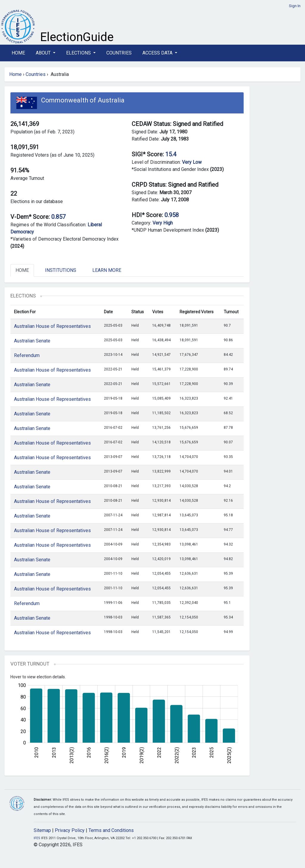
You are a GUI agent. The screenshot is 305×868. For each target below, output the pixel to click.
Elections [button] (79, 53)
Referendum (27, 355)
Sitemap (42, 830)
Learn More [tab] (107, 270)
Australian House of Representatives (52, 326)
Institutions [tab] (61, 270)
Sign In (295, 6)
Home (18, 53)
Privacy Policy (70, 830)
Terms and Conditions (111, 830)
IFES (37, 838)
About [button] (44, 53)
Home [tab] (22, 270)
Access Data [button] (158, 53)
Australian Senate (32, 341)
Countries (119, 53)
